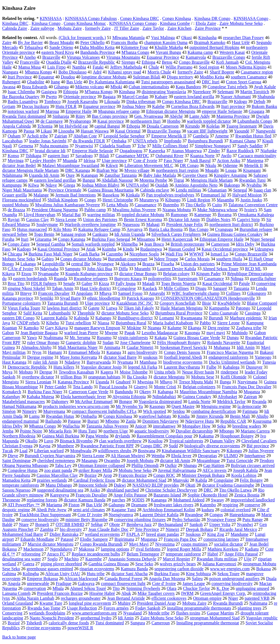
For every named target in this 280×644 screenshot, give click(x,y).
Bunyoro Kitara (128, 279)
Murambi (142, 269)
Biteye (26, 293)
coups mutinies (194, 544)
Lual (23, 451)
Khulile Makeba (169, 47)
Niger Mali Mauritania (22, 190)
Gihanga (61, 87)
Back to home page (19, 637)
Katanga (114, 352)
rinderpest (229, 372)
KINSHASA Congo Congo (133, 23)
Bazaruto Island (167, 495)
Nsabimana (53, 338)
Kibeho (53, 323)
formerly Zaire (98, 28)
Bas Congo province (110, 116)
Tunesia (269, 362)
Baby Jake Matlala (160, 175)
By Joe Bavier (30, 42)
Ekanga (194, 328)
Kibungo (173, 200)
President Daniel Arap (156, 603)
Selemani (226, 92)
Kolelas (213, 126)
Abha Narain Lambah (35, 598)
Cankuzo (100, 234)
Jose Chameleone (135, 342)
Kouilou (155, 441)
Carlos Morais (197, 259)
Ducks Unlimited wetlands (232, 362)
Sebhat (97, 524)
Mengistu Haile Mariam (212, 180)
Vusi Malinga (163, 38)
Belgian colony (176, 274)
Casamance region (257, 72)
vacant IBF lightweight (207, 131)
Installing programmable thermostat (208, 623)
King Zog (216, 534)
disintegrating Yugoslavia (164, 92)
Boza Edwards (35, 87)
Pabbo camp (95, 210)
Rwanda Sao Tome (44, 608)
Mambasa (148, 362)
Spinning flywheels (143, 588)
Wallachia (71, 426)
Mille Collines (176, 288)
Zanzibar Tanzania (121, 175)
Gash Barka (89, 254)
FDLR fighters (44, 283)
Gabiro (48, 259)
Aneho (30, 57)
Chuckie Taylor (196, 588)
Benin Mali (240, 416)
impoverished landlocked (253, 500)
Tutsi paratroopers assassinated (168, 82)
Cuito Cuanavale (224, 313)
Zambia (47, 529)
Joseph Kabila (245, 470)
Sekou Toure (228, 574)
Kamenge (203, 215)
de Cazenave (52, 121)
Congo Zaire (19, 244)
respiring (230, 505)
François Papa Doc (180, 539)
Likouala (112, 102)
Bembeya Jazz (139, 524)
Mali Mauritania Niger (78, 347)
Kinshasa (127, 92)
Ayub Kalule (265, 87)
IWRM (187, 593)
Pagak (130, 333)
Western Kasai (232, 52)
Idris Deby (245, 244)
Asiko (95, 490)
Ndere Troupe (166, 259)
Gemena (26, 146)
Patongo (243, 308)
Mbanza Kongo (38, 72)
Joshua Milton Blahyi (101, 185)
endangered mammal (21, 421)
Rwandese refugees (91, 279)
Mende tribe (159, 613)
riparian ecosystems (97, 569)
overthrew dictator (38, 377)
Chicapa (15, 254)
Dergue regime (40, 357)
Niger (233, 598)
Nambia (79, 67)
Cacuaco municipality (257, 156)
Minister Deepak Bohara (203, 475)
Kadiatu (252, 549)
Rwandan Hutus (60, 416)
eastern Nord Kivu (58, 52)
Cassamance (146, 205)
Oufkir (171, 465)
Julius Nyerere (261, 451)
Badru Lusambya (23, 102)
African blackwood (81, 579)
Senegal (240, 190)
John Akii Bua (100, 269)
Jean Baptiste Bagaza (39, 333)
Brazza (148, 264)
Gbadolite (36, 82)
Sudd (173, 446)
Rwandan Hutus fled (253, 136)
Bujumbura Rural (131, 323)
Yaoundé (241, 131)
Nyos (37, 352)
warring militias (101, 215)
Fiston (74, 505)
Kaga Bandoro (188, 87)
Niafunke (269, 151)
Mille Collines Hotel (170, 146)
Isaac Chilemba (21, 92)
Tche (142, 146)
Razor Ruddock (240, 151)
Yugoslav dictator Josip (101, 367)
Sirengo (128, 62)
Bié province (258, 446)
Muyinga (16, 161)
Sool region (209, 67)
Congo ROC (164, 475)
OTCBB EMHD (70, 524)
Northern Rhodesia (19, 436)
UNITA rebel (137, 185)
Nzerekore (202, 92)
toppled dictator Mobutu (143, 215)
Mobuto (26, 372)
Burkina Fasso (167, 574)
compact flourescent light (123, 583)
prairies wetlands (52, 480)
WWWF (197, 254)
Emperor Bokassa (43, 579)
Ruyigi (14, 220)
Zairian (61, 136)
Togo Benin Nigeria (178, 283)
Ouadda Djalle (59, 62)
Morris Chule (159, 72)
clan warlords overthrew (120, 441)
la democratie (249, 406)
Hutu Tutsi (87, 431)
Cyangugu (224, 229)
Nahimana (258, 603)
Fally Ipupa (126, 283)
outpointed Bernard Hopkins (214, 47)
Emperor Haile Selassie (93, 151)
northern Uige (116, 431)
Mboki (116, 87)
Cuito (217, 205)
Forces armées (116, 608)
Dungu (233, 338)
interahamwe (164, 426)
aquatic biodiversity (152, 431)
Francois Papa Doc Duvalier (247, 387)
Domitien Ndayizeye (160, 421)
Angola (14, 583)
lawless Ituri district (64, 308)
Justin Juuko (251, 200)
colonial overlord (235, 510)
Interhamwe (255, 456)
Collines (233, 293)
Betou (167, 62)
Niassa (103, 323)
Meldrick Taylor (231, 402)
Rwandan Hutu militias (217, 559)
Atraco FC (56, 554)
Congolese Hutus (23, 470)
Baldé (7, 524)
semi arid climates (89, 510)
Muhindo (240, 333)
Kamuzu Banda (134, 569)
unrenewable (38, 583)
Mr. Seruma (80, 338)
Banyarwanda (99, 362)
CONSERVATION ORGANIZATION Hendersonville (208, 298)
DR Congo (189, 165)
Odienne (230, 165)
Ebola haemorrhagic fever (83, 397)
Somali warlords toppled (93, 244)
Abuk (126, 593)
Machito (72, 559)
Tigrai (179, 180)
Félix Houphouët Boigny (179, 342)
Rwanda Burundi (228, 603)
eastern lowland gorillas (55, 180)
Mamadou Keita (16, 480)
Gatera (29, 564)
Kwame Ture (51, 603)
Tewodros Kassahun (76, 372)
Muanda (70, 161)
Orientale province (80, 97)
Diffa (123, 269)
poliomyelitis (160, 279)
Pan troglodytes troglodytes (170, 195)
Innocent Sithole (93, 485)
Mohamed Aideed (189, 500)
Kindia (184, 416)
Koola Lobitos (244, 475)
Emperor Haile (79, 111)
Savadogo (84, 156)
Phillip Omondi (145, 465)
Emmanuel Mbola (84, 352)
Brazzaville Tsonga (164, 131)
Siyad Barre (70, 298)
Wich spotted (154, 411)
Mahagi (153, 224)
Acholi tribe (37, 136)
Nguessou (131, 224)
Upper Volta (220, 524)
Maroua (52, 111)
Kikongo (234, 451)
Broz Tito (16, 283)
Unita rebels (165, 372)
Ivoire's (251, 210)
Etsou (26, 274)
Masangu (90, 461)
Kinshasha (207, 38)
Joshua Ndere (134, 106)
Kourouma (262, 421)
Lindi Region (199, 200)
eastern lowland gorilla (194, 97)
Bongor (126, 402)
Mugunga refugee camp (119, 111)
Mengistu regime (216, 406)
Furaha (8, 239)
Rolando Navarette (224, 342)
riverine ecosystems (44, 628)
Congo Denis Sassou (182, 352)
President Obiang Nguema (55, 210)
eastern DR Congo (18, 318)
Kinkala (133, 195)
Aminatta (112, 347)
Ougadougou (131, 151)
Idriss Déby (12, 426)
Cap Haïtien (214, 465)
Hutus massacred (32, 229)
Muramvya (149, 200)
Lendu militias (189, 190)
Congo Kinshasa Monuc (85, 23)
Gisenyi (141, 387)
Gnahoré (123, 382)
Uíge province (97, 303)
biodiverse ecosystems (183, 362)
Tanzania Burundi (63, 303)
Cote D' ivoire (90, 515)
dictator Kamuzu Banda (84, 500)
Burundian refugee (256, 229)
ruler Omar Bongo (43, 342)
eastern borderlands (30, 279)
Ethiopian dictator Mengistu (171, 111)
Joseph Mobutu (140, 461)
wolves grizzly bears (178, 564)
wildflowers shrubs (115, 451)
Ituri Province (20, 77)
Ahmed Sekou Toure (220, 269)
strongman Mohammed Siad (215, 618)
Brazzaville (218, 102)
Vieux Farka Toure (24, 308)
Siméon (9, 411)
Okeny (145, 392)
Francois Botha (124, 42)
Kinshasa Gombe (175, 23)
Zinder (214, 151)
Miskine (134, 328)
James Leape (194, 583)
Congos (216, 515)
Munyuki (181, 480)
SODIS (138, 500)
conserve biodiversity (40, 520)
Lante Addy (199, 116)
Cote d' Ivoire (164, 583)
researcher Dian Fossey (243, 38)
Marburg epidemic (246, 318)
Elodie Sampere (94, 539)
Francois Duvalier (54, 293)
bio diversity (71, 529)
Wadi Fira (174, 254)
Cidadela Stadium (115, 146)
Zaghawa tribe (249, 328)
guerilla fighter (263, 279)
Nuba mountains (54, 146)
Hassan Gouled (182, 249)
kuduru (208, 510)
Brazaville (51, 57)
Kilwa (33, 185)
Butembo (171, 205)
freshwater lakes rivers (173, 505)
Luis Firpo (56, 67)
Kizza (104, 283)
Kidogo (240, 102)
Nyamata (125, 362)
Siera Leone (66, 220)
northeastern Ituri (146, 121)
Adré (97, 72)
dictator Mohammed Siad (144, 480)
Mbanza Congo (42, 426)
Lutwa (112, 308)
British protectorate (188, 244)
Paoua (29, 131)
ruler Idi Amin (45, 362)
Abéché (176, 116)
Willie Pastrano (179, 67)
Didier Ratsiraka (64, 534)
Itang (55, 82)
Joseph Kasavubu (83, 102)
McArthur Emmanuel (94, 402)
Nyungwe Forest (221, 520)
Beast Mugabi (61, 42)
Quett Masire (183, 406)
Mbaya (105, 293)
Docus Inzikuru (35, 106)
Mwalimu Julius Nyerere (134, 210)
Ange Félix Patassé (241, 554)
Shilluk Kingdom (63, 200)
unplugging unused (252, 588)
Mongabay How (196, 426)
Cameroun (161, 623)
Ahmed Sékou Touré (88, 588)
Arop (107, 475)
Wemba (158, 456)
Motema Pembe (153, 180)
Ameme (222, 136)
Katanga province (18, 298)
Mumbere (65, 446)
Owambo (112, 461)
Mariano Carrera (255, 431)
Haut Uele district (95, 288)
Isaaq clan (262, 190)
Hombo (174, 121)
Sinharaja (61, 116)
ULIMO (231, 456)
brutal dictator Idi (50, 151)
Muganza (252, 392)
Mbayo (166, 382)
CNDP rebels (28, 323)
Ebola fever (181, 456)
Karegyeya (59, 495)
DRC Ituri (211, 82)
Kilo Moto (62, 229)
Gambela (201, 136)
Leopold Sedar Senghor (124, 136)
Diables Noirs (218, 220)
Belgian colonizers (199, 387)
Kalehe (158, 106)
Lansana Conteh (16, 593)
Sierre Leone (228, 323)
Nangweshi (266, 131)
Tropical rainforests (186, 441)
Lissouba (66, 131)
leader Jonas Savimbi (48, 141)
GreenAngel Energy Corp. (223, 593)
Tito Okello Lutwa (235, 490)
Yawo (32, 338)
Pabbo (205, 323)
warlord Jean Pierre (81, 333)
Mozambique (208, 461)
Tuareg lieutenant (241, 126)
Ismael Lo (219, 254)
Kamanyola (196, 57)
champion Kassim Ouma (166, 42)
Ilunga (225, 382)
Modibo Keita (212, 77)
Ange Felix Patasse (130, 495)
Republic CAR (233, 421)
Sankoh (196, 524)
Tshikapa (34, 156)
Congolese (127, 288)
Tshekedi (34, 623)
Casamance (214, 279)
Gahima (9, 574)
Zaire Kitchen (179, 28)
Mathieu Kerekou (223, 549)
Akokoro (128, 264)
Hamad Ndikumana (19, 406)
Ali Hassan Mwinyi (128, 456)
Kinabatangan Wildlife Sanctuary (191, 451)
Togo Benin (44, 234)
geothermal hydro (96, 618)
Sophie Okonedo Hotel (208, 495)
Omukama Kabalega (256, 215)
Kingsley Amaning (230, 175)
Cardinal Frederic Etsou (94, 480)
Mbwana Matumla (129, 38)
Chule (154, 67)
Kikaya (8, 274)
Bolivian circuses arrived (253, 465)
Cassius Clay (38, 220)
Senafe (69, 283)
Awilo (226, 156)
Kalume (175, 328)
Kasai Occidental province (225, 249)
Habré (213, 554)
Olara (172, 588)
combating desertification (213, 411)
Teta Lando (83, 387)
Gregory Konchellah (178, 303)
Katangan (90, 175)
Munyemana (54, 411)
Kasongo (157, 406)
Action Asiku (228, 161)
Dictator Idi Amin (184, 220)
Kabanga (166, 392)
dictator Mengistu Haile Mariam (30, 170)
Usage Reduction (82, 608)
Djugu (201, 288)
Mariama (54, 505)
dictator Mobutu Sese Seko (125, 313)
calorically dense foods (69, 623)
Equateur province (99, 106)
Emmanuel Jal (213, 195)
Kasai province (110, 121)
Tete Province (147, 529)
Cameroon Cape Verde (89, 392)
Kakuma (206, 436)
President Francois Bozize (60, 593)
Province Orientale (65, 190)
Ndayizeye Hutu (199, 421)
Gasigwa (49, 92)
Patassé (67, 539)
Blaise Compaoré (262, 303)
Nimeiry (29, 411)
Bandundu (124, 392)
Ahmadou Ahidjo (36, 347)
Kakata (161, 338)
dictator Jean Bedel (19, 165)
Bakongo (232, 185)
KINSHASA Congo (251, 18)
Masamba (225, 200)
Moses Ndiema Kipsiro (246, 67)
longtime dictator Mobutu (104, 77)
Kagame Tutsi (124, 510)
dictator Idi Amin (175, 461)
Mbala (58, 588)
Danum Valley (222, 441)
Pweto (51, 97)
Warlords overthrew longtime (90, 224)
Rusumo (104, 338)
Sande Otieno (61, 47)
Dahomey (60, 402)
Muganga (149, 539)
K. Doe (223, 588)
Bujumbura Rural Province (179, 313)
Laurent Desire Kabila (177, 269)
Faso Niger (173, 161)
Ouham (14, 136)
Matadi (148, 283)
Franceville (30, 62)
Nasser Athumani (236, 97)
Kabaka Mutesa (40, 397)
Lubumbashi (60, 313)
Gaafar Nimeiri (140, 347)
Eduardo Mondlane (37, 539)
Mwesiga (145, 382)
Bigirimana (124, 539)
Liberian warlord (49, 451)
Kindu (128, 249)
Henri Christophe (118, 200)
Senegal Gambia (50, 244)
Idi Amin (126, 618)
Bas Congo (199, 229)
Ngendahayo (61, 549)
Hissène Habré (102, 593)
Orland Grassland (17, 603)
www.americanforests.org (94, 613)
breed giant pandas (163, 534)
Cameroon (220, 244)
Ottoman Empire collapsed (101, 465)
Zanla (131, 421)
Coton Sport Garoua (244, 82)
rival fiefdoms (148, 549)
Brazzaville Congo (229, 57)
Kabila (201, 480)
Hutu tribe (96, 574)
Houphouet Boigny (237, 436)
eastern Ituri (58, 156)
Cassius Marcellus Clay (57, 475)
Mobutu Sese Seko (135, 470)
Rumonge (179, 215)
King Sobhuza (198, 574)
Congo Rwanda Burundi (101, 544)
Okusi (186, 38)
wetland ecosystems (103, 534)
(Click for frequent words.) (82, 38)
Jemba (8, 431)
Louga (231, 170)
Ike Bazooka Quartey (21, 97)
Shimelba (129, 244)
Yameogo (263, 357)
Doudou (68, 77)
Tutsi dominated (110, 623)
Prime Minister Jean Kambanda (249, 264)
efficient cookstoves (169, 598)
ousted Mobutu (15, 205)
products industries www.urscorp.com (76, 406)
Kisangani (252, 170)
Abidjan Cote (85, 136)
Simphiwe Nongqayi (213, 146)
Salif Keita (33, 313)
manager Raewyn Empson (97, 328)
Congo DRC (151, 446)
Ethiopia (71, 92)
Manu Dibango (59, 485)
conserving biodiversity (232, 583)
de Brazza (16, 210)
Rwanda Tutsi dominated (24, 116)
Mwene (111, 333)
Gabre (87, 283)
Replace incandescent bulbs (96, 554)
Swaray (217, 500)
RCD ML (253, 269)
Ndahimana (12, 175)
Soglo (52, 559)
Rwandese (194, 515)
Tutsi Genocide (240, 461)
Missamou (146, 239)
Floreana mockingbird (22, 200)
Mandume (240, 534)
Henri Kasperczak (177, 239)
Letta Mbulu (117, 205)
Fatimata (250, 411)
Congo (90, 200)
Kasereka (157, 151)
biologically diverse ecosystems (212, 446)
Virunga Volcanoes (83, 57)
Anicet (141, 426)
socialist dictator (228, 544)
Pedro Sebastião (186, 520)
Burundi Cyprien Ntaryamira (50, 456)
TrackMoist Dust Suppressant (45, 515)
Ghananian (217, 190)
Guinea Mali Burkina (60, 436)
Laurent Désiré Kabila (159, 515)
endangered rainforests (228, 357)
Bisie (207, 303)
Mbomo (112, 421)
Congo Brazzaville (251, 254)
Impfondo (173, 141)
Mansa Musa (30, 67)
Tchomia (45, 126)
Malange (41, 195)
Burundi (216, 318)
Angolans (84, 293)
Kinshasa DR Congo (212, 18)
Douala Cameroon (163, 126)
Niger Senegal (262, 239)
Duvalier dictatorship (194, 431)
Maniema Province (233, 116)
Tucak (8, 451)
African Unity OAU (63, 574)
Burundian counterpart (128, 259)
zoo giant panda (58, 470)
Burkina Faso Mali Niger (50, 254)
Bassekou (111, 195)
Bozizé (14, 623)
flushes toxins (188, 613)
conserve (253, 505)
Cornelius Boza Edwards (193, 106)
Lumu (34, 416)
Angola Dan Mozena (167, 579)
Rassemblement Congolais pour (165, 436)
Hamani (55, 352)
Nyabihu (254, 185)
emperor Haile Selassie (222, 111)
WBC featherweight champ (195, 293)
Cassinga (253, 313)
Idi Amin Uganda (130, 234)
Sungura (138, 623)
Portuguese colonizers (21, 303)
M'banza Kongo (98, 92)
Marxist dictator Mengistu (50, 544)
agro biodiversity (143, 352)
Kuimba (109, 249)
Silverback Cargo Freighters (176, 234)
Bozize (91, 475)
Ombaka (119, 141)
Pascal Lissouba (113, 387)
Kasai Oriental (128, 131)
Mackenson (33, 549)
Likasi (46, 131)
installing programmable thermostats (199, 608)
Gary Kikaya (56, 328)
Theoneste (11, 500)
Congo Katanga (72, 239)
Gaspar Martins (220, 613)
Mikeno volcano (89, 87)
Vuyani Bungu (168, 52)
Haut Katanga (14, 362)
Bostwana (146, 451)
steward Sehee (15, 234)
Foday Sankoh (148, 608)
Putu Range (253, 520)
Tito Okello (196, 205)
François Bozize (133, 475)
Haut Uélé (241, 42)
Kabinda (81, 318)
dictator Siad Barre (120, 357)
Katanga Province (73, 382)
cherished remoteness (56, 461)
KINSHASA (51, 18)
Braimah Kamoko (210, 42)
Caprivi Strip (248, 220)
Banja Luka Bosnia (166, 229)
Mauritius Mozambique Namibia (208, 392)
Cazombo (114, 254)
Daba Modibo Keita (97, 47)
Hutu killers (64, 367)
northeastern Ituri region (177, 170)
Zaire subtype (42, 28)
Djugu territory (180, 77)
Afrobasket (227, 397)
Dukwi (120, 485)
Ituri (25, 239)
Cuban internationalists (149, 87)
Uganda (102, 382)
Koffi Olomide (234, 377)
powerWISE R (80, 628)
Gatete (94, 308)
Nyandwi (245, 524)
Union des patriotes (198, 264)
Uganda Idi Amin (44, 175)
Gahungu (117, 505)
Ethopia (133, 126)
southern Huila (229, 259)
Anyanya (135, 229)
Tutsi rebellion (78, 323)
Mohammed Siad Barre (23, 534)
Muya (7, 372)
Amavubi (157, 293)
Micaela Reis (60, 431)
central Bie (81, 264)
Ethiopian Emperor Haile (222, 239)
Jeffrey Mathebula (126, 67)
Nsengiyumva (121, 515)
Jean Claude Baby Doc (109, 529)
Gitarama (43, 239)
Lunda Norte (199, 402)
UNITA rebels (145, 141)
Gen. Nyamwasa (149, 116)
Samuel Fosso (130, 293)
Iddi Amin (246, 347)
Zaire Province (208, 28)
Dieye (13, 456)
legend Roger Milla (184, 549)
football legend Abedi (183, 357)
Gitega (69, 185)
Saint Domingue (16, 461)
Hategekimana (242, 515)
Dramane (139, 505)
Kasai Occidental (217, 283)
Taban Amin (63, 288)
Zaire (7, 42)
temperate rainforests (21, 485)
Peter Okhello (92, 42)
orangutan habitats (104, 377)
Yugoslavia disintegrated (160, 402)
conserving (266, 283)
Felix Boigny (251, 480)
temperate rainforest (183, 554)
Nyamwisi (84, 146)
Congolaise (223, 480)
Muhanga (222, 347)
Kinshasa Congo (46, 23)
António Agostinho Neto (196, 185)
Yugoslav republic (262, 618)
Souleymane (47, 224)
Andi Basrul (200, 161)
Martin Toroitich (255, 92)
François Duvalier (91, 495)
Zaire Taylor (153, 28)
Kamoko (31, 328)
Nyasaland (133, 613)
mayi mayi (216, 333)
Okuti (190, 485)
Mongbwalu (81, 451)
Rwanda (259, 402)
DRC (208, 490)
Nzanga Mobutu (177, 210)
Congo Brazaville (194, 62)
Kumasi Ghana (243, 141)
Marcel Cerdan (135, 97)
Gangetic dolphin (81, 342)
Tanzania (241, 288)
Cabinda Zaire (15, 28)
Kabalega (231, 367)
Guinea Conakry (197, 397)
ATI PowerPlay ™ (24, 505)
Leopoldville (54, 264)
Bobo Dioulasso (73, 72)
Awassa (9, 87)
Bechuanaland (171, 524)
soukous (150, 357)
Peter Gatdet (56, 387)
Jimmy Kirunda (210, 416)
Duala (271, 579)
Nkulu (211, 165)
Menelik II (253, 165)
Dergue (46, 372)
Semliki (46, 298)
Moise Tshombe (134, 372)
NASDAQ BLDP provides (156, 485)
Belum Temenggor (143, 554)
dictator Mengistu (169, 377)
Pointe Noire (31, 431)
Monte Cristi (165, 387)
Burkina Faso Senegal (111, 239)
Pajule (244, 283)
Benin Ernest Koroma (143, 220)
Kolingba (31, 574)
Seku (221, 426)
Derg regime (218, 328)
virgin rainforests (133, 338)
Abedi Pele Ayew (52, 510)
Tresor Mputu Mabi (196, 382)
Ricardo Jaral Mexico (238, 529)
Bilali (104, 156)
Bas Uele (74, 82)
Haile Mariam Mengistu (182, 308)
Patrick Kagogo (140, 298)
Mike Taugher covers (156, 593)
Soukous (193, 534)
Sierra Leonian (38, 382)
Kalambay (11, 397)
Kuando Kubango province (89, 274)
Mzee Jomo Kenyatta (78, 357)
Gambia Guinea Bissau (109, 564)
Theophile (86, 313)
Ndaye (51, 185)
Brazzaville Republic (97, 62)
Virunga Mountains (123, 57)
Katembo (208, 505)
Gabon (8, 333)
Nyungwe (105, 264)
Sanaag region (73, 234)
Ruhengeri (11, 82)
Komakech (12, 392)
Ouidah (162, 185)
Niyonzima (165, 544)
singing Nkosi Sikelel (27, 288)
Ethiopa (148, 62)
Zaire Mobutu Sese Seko (241, 23)
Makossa (87, 549)
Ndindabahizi (164, 397)
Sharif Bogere (222, 72)
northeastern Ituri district (231, 224)
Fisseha (168, 264)
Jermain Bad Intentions (75, 195)
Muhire (124, 603)
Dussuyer (254, 367)
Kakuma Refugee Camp (99, 229)
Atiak (91, 249)
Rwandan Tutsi (252, 180)
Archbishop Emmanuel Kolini (169, 510)
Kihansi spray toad (125, 72)
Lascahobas (12, 141)
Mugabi (212, 170)
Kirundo (192, 126)
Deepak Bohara (199, 529)
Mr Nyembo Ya (129, 406)
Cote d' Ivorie (145, 161)
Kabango (103, 318)
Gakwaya (86, 583)
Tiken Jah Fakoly (139, 308)
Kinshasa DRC (15, 23)
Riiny (80, 116)
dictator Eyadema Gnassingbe (228, 485)
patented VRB (257, 598)
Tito (116, 588)
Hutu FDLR (66, 106)
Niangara (10, 72)
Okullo (31, 441)
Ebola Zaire (206, 23)
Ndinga (237, 279)
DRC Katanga (78, 170)
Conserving (12, 613)
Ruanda (61, 279)
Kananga (159, 500)
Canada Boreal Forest (123, 579)
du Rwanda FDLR (89, 141)
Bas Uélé (94, 505)
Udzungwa (264, 249)
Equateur (46, 77)
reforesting (31, 554)
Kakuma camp (200, 52)
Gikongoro (257, 293)
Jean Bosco (154, 244)
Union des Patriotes (100, 220)
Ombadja (89, 416)
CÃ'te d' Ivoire (21, 269)
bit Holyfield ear (74, 126)
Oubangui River (170, 156)
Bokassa (263, 569)
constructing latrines (221, 539)
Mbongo (227, 431)
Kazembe (94, 559)
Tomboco (52, 102)
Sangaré (220, 288)
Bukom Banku (264, 106)
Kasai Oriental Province (59, 249)
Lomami (167, 318)
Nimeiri (173, 529)
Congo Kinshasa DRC (139, 18)
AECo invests (214, 470)
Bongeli (42, 524)
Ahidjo (262, 416)
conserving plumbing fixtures (140, 520)
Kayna (45, 446)
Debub (259, 102)
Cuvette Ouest (195, 175)
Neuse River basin (198, 372)
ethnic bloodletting (104, 298)
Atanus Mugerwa (187, 151)
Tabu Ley (63, 465)
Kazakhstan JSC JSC (135, 303)
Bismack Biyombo (76, 441)
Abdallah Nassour (117, 180)
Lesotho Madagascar (160, 333)
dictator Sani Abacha (129, 574)
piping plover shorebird (61, 564)
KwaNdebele (229, 303)
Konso (13, 156)
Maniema (255, 161)
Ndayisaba (49, 269)
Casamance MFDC (132, 156)
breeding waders (247, 426)
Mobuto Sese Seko (19, 259)
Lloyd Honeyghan (39, 215)
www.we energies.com (230, 569)
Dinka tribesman (141, 102)
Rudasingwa (151, 249)
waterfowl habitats (155, 416)
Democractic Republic (27, 367)
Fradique (64, 583)
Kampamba (219, 308)
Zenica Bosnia (247, 495)
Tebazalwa (34, 47)
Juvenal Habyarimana (177, 470)
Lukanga (28, 264)
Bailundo (53, 421)
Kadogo (24, 249)
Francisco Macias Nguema (230, 352)
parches (119, 500)
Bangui (89, 180)
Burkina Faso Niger (45, 392)
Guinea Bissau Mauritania (111, 190)
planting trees (250, 608)
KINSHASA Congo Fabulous (91, 18)
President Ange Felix (185, 224)
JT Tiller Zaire (127, 28)
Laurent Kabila (54, 318)
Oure (70, 175)
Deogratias (207, 456)
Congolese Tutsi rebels (227, 87)
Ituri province (233, 106)
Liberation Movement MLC (149, 165)
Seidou (179, 411)
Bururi (93, 421)
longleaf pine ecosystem (90, 603)
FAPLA (133, 534)
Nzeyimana (247, 382)
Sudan (108, 342)
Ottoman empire (207, 598)
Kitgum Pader (208, 274)
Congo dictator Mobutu (81, 259)
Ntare (24, 524)
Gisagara (257, 111)
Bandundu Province (98, 52)
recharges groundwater (81, 598)
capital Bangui (107, 126)
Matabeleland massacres (24, 402)
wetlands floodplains (47, 613)
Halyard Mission (247, 195)
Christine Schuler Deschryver (171, 490)
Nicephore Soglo (144, 254)
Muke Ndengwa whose (218, 210)
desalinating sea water (21, 559)
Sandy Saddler (250, 146)
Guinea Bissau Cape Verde (197, 338)
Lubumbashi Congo (255, 121)
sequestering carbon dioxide (179, 569)
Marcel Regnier (176, 559)
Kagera (107, 372)
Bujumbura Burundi (205, 141)
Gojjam (9, 106)
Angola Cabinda (16, 126)
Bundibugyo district (135, 318)
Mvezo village (137, 170)
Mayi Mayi (139, 544)
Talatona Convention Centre (253, 205)
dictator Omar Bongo (138, 274)
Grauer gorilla (14, 195)
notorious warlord (23, 111)
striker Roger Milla (95, 470)
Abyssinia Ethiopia (129, 397)
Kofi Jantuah (227, 62)
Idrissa (90, 161)
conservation (35, 588)
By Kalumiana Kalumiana (112, 82)
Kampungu (12, 185)
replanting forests (42, 500)
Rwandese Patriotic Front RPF (107, 446)
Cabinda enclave (154, 190)
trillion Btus (71, 377)
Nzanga (154, 328)
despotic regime (16, 510)
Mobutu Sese (203, 377)
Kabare (161, 97)
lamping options (115, 549)
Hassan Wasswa (95, 131)
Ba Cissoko (137, 377)
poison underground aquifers (234, 579)
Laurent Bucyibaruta (182, 367)
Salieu (197, 579)
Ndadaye (72, 362)
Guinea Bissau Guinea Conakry (235, 234)
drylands (123, 436)
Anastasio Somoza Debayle (132, 559)
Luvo (49, 441)
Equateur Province (163, 57)
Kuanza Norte (202, 156)
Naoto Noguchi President (52, 618)
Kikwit (112, 165)
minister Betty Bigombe (87, 520)
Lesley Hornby (43, 161)
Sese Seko (144, 564)
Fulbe (211, 367)
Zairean (250, 397)
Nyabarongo (80, 121)
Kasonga (192, 333)
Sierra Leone (93, 456)
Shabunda (266, 97)
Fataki (98, 67)
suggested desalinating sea (60, 490)
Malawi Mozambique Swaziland (71, 165)
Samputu (73, 269)
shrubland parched (123, 490)
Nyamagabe (48, 274)
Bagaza (109, 97)
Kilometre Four (134, 47)
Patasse (74, 421)
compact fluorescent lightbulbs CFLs (104, 411)
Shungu (190, 465)
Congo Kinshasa (177, 18)
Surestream (188, 279)
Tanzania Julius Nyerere (107, 426)
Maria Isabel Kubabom (173, 323)
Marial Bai (71, 215)
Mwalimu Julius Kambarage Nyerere (67, 205)
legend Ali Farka (143, 367)
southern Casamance (249, 77)
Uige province (114, 161)
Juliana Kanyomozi (219, 564)
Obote (115, 524)
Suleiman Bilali (147, 77)
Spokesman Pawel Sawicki (183, 347)
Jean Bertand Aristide (126, 598)
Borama (225, 215)
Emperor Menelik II (169, 136)
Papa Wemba (97, 436)
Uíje (248, 559)
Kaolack (150, 288)
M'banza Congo (135, 52)
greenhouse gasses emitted (50, 569)
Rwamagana (191, 318)
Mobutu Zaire (70, 28)
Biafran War (107, 170)
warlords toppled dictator (209, 121)
